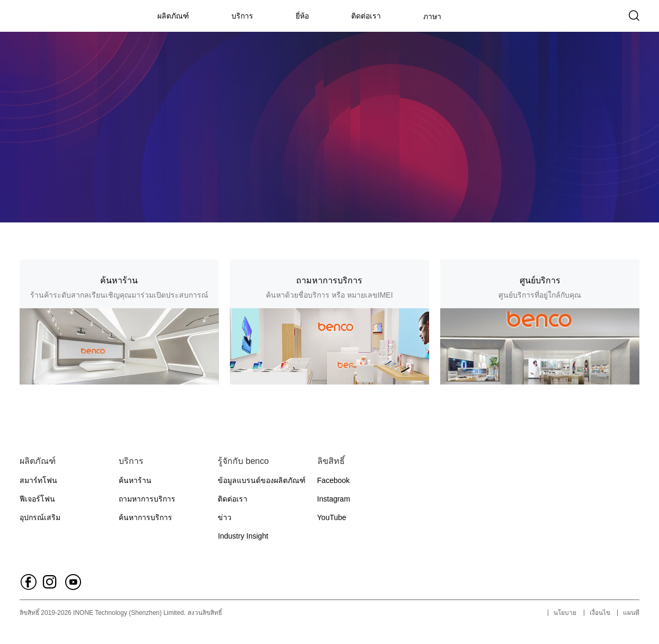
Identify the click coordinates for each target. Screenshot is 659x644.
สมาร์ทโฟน (38, 480)
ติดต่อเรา (366, 16)
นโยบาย (565, 613)
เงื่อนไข (600, 613)
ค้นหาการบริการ (145, 517)
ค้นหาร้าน (135, 480)
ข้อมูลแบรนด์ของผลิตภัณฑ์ (262, 480)
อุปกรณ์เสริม (40, 517)
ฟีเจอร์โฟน (37, 499)
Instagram (334, 499)
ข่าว (225, 517)
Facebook (333, 480)
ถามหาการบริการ (147, 499)
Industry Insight (243, 536)
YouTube (332, 517)
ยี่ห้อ (302, 16)
